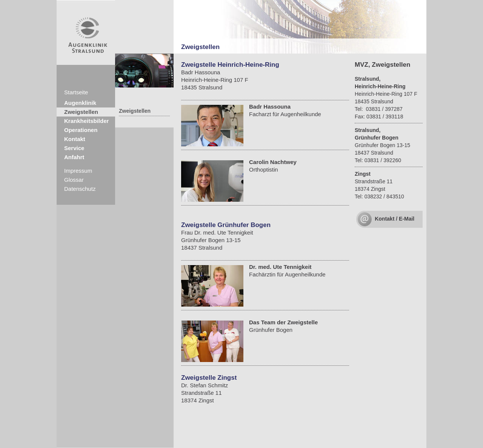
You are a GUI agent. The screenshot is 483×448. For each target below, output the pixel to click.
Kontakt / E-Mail (395, 219)
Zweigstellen (81, 112)
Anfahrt (74, 157)
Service (74, 148)
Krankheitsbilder (86, 121)
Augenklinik (80, 103)
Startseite (76, 92)
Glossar (74, 180)
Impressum (78, 171)
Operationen (81, 130)
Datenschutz (80, 189)
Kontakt (75, 139)
